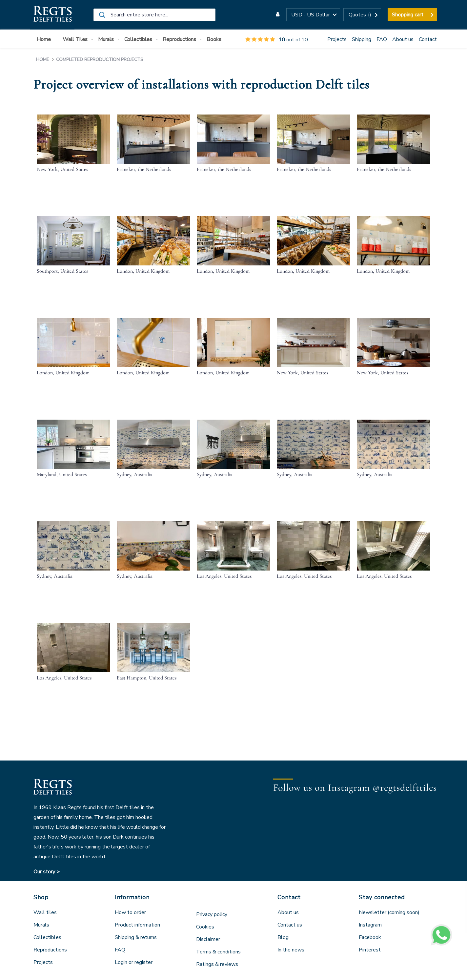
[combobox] (154, 15)
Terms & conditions (218, 952)
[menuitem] (45, 40)
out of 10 (277, 40)
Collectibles (47, 937)
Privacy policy (212, 914)
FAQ (382, 39)
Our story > (47, 872)
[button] (313, 15)
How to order (130, 912)
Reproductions (50, 950)
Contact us (290, 925)
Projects (337, 39)
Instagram (370, 925)
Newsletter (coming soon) (389, 912)
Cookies (205, 927)
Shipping (362, 39)
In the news (291, 950)
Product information (137, 925)
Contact (428, 39)
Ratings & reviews (217, 964)
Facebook (370, 937)
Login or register (134, 962)
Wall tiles (45, 912)
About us (403, 39)
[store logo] (52, 15)
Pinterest (370, 950)
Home (43, 60)
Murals (41, 925)
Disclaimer (208, 939)
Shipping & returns (136, 937)
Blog (283, 937)
